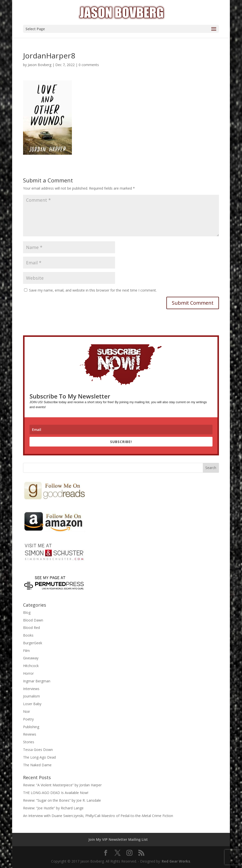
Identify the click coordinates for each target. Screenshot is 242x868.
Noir (27, 711)
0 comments (89, 65)
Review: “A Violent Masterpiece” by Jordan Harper (62, 785)
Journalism (31, 696)
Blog (27, 612)
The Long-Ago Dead (39, 757)
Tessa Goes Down (38, 750)
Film (26, 651)
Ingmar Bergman (37, 681)
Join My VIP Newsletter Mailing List (118, 839)
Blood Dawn (33, 620)
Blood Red (31, 628)
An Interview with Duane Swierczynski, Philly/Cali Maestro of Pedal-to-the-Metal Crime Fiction (98, 816)
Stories (29, 742)
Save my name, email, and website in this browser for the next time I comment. (93, 290)
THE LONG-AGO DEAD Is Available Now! (56, 793)
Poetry (28, 719)
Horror (28, 673)
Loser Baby (32, 704)
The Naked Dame (37, 765)
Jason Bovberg (40, 65)
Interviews (31, 689)
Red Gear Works (176, 861)
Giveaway (31, 658)
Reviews (30, 734)
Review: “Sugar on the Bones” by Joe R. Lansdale (62, 800)
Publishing (31, 727)
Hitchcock (31, 666)
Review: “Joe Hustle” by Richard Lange (53, 808)
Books (28, 635)
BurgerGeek (33, 643)
